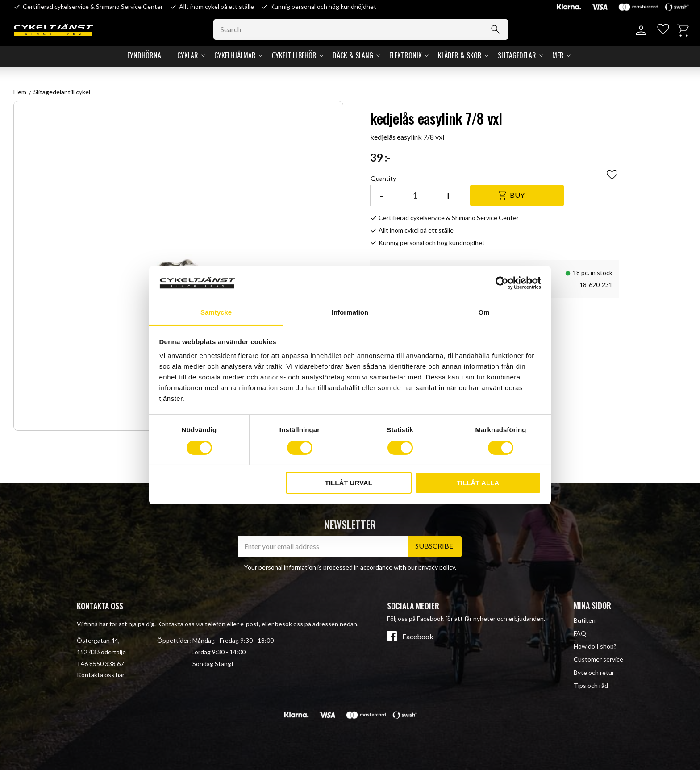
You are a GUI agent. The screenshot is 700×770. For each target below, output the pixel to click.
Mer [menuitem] (558, 55)
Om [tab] (484, 312)
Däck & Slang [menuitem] (353, 55)
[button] (661, 31)
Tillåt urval (349, 483)
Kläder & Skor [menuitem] (460, 55)
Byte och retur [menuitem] (594, 672)
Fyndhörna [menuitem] (144, 55)
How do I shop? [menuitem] (595, 646)
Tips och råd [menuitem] (591, 685)
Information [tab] (350, 312)
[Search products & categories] (368, 29)
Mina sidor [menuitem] (592, 605)
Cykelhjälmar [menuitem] (235, 55)
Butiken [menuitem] (585, 620)
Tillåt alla (478, 483)
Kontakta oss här (101, 675)
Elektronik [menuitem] (406, 55)
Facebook (418, 637)
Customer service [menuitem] (598, 659)
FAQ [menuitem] (580, 633)
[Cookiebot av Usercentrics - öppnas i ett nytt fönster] (502, 283)
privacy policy (437, 567)
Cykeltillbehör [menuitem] (294, 55)
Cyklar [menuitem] (188, 55)
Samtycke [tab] (216, 312)
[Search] (503, 29)
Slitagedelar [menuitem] (517, 55)
